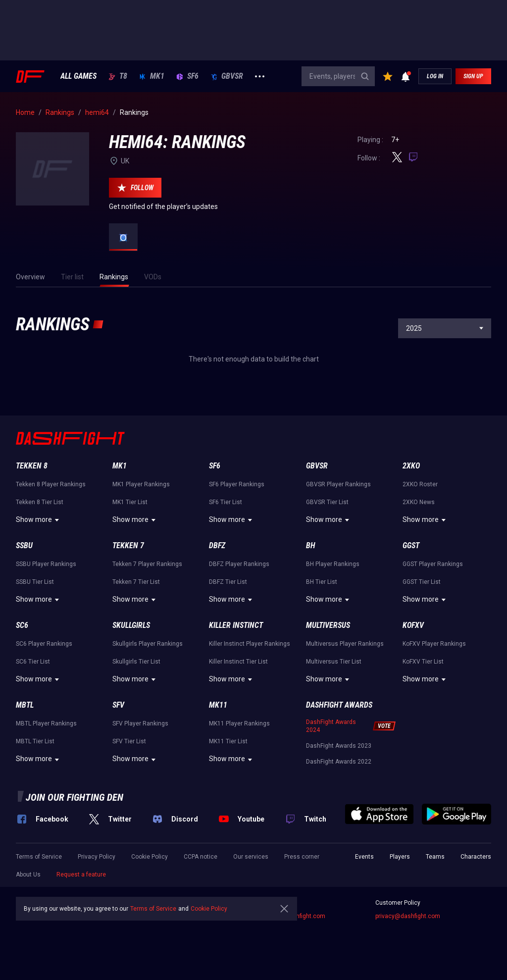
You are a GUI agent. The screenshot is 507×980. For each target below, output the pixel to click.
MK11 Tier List (228, 741)
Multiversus (328, 625)
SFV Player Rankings (140, 723)
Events (364, 857)
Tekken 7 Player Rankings (147, 564)
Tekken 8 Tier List (40, 502)
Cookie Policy (150, 857)
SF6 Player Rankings (237, 484)
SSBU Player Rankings (46, 564)
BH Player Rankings (333, 564)
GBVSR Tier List (327, 502)
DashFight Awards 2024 (331, 726)
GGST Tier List (422, 582)
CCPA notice (201, 857)
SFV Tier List (129, 741)
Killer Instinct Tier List (238, 662)
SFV (118, 705)
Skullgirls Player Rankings (148, 644)
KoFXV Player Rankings (434, 644)
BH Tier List (322, 582)
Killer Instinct (236, 625)
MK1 (152, 76)
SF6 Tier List (226, 502)
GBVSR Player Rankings (338, 484)
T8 (118, 76)
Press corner (302, 857)
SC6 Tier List (33, 662)
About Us (28, 875)
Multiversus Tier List (334, 662)
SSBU (24, 545)
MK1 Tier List (130, 502)
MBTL (25, 705)
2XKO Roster (420, 484)
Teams (435, 857)
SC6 (22, 625)
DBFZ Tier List (228, 582)
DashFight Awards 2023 (339, 746)
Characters (476, 857)
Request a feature (81, 875)
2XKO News (419, 502)
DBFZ (217, 545)
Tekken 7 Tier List (136, 582)
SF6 (187, 76)
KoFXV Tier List (423, 662)
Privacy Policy (97, 857)
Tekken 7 (128, 545)
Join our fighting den (75, 797)
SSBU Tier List (35, 582)
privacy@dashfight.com (408, 916)
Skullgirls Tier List (136, 662)
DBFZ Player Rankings (239, 564)
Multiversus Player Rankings (345, 644)
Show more (39, 520)
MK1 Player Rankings (141, 484)
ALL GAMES (78, 76)
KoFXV (413, 625)
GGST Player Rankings (433, 564)
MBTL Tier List (35, 741)
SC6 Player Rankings (44, 644)
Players (400, 857)
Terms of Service (39, 857)
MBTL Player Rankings (46, 723)
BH (311, 545)
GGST (411, 545)
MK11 (218, 705)
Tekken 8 (32, 466)
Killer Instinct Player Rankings (250, 644)
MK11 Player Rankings (239, 723)
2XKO (411, 466)
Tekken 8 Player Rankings (51, 484)
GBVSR (227, 76)
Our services (251, 857)
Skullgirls (131, 625)
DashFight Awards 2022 (339, 762)
